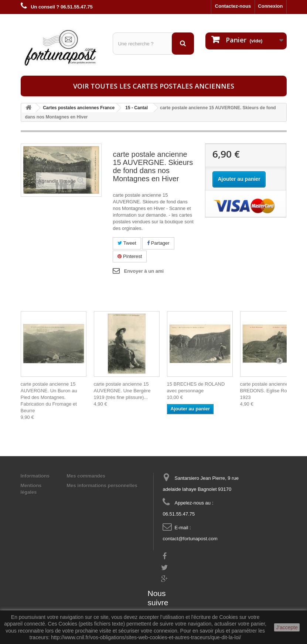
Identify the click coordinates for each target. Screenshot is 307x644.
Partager (158, 243)
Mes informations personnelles (102, 485)
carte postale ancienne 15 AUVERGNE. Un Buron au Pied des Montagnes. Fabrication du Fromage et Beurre (49, 397)
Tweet (127, 243)
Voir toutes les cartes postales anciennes (154, 86)
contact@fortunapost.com (190, 539)
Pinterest (130, 256)
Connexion (270, 6)
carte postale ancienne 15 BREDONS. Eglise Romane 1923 (270, 391)
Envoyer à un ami (144, 271)
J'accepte (287, 627)
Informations (35, 476)
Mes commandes (86, 476)
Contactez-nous (233, 6)
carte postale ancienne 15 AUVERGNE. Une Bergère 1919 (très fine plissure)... (122, 391)
